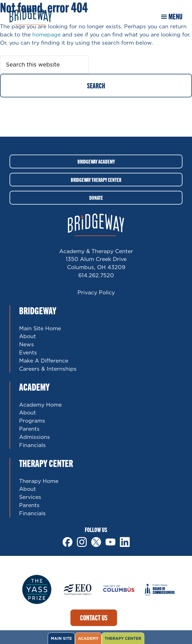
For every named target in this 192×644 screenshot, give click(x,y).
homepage (46, 34)
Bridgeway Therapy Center (96, 180)
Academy (88, 638)
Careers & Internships (48, 369)
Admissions (35, 437)
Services (30, 497)
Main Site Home (40, 328)
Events (28, 352)
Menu (175, 16)
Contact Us (94, 617)
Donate (96, 198)
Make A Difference (44, 360)
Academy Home (40, 404)
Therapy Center (123, 638)
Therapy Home (39, 481)
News (27, 344)
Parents (29, 429)
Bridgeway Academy (96, 161)
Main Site (61, 638)
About (28, 336)
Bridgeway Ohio (31, 16)
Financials (32, 445)
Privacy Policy (96, 292)
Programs (32, 420)
